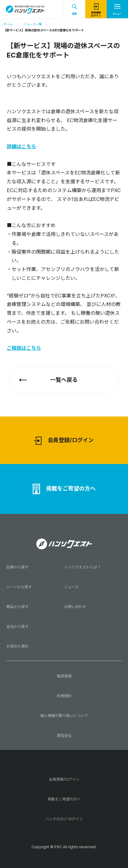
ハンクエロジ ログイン (64, 819)
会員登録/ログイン (64, 441)
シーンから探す (19, 587)
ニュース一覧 (33, 24)
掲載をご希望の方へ (64, 489)
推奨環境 (64, 676)
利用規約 (64, 696)
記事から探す (17, 567)
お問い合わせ (75, 607)
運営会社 (64, 735)
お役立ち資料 (17, 646)
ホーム (8, 24)
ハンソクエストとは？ (82, 567)
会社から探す (17, 626)
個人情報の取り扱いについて (64, 716)
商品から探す (17, 607)
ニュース (71, 587)
